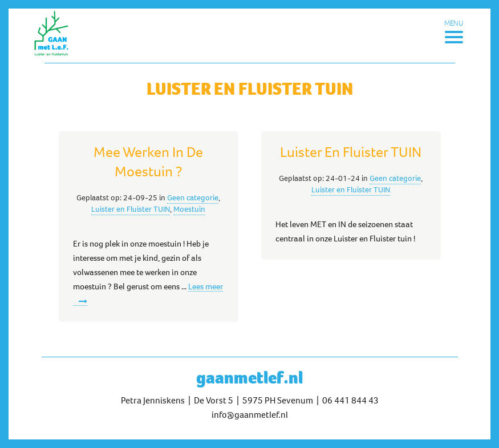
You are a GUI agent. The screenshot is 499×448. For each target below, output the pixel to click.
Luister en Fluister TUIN (131, 209)
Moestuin (189, 209)
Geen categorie (193, 197)
